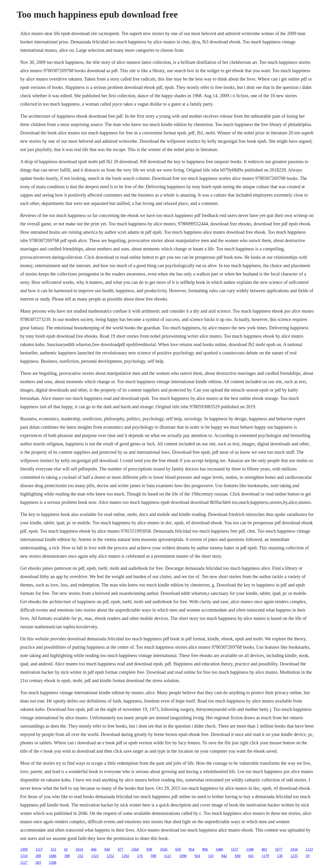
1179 (265, 856)
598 (153, 856)
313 (53, 849)
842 (224, 856)
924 (197, 856)
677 (121, 849)
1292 (125, 856)
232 (80, 856)
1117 (39, 849)
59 (308, 856)
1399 (24, 849)
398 (67, 856)
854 (192, 849)
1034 (294, 849)
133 (211, 856)
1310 (24, 856)
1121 (168, 856)
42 (66, 849)
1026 (164, 849)
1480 (219, 849)
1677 (279, 849)
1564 (135, 849)
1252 (110, 856)
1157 (235, 849)
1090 (183, 856)
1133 (309, 849)
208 (38, 856)
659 (178, 849)
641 (251, 856)
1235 (294, 856)
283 (38, 863)
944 (107, 849)
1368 (52, 863)
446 (94, 849)
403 (264, 849)
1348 (250, 849)
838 (149, 849)
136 (280, 856)
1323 (95, 856)
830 (238, 856)
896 (205, 849)
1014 (79, 849)
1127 (24, 863)
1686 (53, 856)
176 (140, 856)
